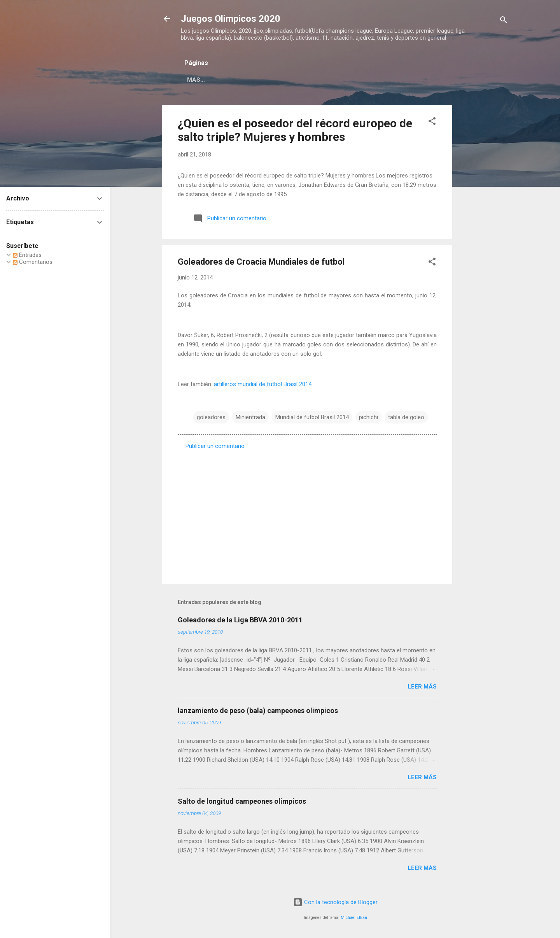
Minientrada (250, 417)
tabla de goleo (406, 417)
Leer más (422, 687)
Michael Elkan (354, 918)
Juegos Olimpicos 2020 (231, 19)
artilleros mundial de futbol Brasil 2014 (263, 384)
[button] (432, 122)
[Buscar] (504, 21)
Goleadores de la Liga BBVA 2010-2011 (240, 620)
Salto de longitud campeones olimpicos (242, 801)
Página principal (214, 80)
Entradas (27, 255)
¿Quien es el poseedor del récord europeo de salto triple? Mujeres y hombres (295, 130)
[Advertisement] (483, 221)
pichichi (368, 417)
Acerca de (272, 80)
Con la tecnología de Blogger (335, 902)
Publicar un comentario (215, 446)
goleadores (211, 417)
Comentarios (33, 262)
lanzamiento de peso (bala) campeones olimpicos (258, 711)
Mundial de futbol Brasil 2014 (312, 417)
